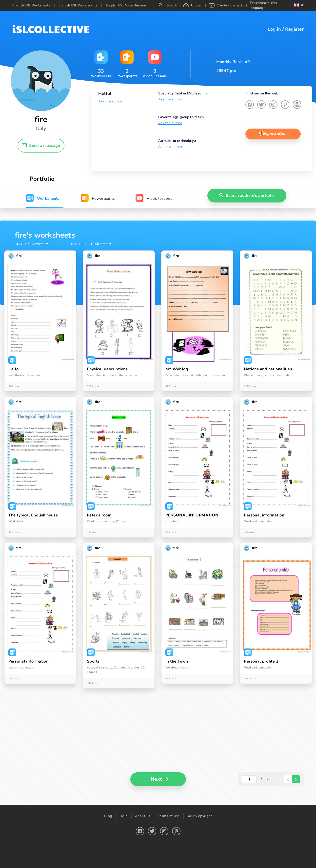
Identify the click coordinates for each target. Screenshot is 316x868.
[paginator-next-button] (296, 779)
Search (168, 5)
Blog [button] (108, 816)
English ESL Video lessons (126, 5)
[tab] (43, 199)
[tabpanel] (158, 513)
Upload (193, 5)
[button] (41, 146)
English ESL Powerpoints (78, 5)
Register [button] (294, 29)
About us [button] (143, 816)
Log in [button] (274, 29)
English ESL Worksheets (31, 5)
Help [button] (124, 816)
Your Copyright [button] (200, 816)
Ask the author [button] (110, 101)
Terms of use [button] (169, 816)
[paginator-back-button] (288, 779)
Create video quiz (226, 5)
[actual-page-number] (249, 779)
